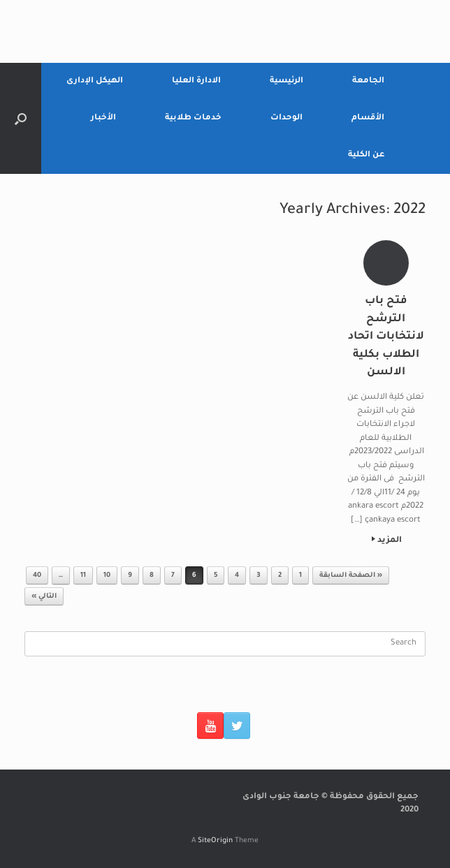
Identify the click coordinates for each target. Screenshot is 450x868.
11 (83, 576)
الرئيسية (286, 81)
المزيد (387, 541)
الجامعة (368, 81)
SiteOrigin (215, 841)
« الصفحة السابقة (351, 576)
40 (37, 576)
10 (107, 576)
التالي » (44, 597)
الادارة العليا (196, 81)
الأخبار (103, 118)
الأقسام (368, 118)
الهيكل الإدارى (95, 81)
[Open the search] (21, 118)
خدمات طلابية (193, 118)
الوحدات (286, 118)
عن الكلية (366, 155)
